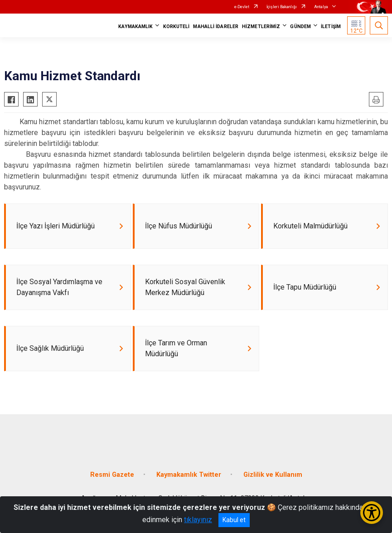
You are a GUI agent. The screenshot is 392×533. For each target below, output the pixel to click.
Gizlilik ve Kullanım (273, 475)
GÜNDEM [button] (300, 27)
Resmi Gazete (112, 475)
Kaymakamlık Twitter (189, 475)
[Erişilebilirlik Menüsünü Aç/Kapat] (372, 513)
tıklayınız (198, 520)
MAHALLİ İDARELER (216, 27)
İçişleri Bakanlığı (282, 7)
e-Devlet (242, 7)
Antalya (321, 7)
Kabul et (234, 520)
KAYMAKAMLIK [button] (136, 27)
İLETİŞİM (331, 27)
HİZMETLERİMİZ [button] (261, 27)
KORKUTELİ (177, 27)
